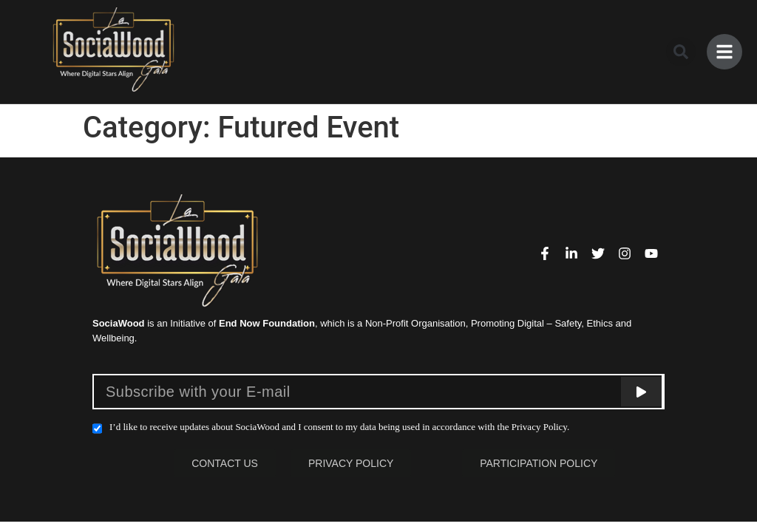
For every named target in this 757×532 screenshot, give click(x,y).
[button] (681, 52)
